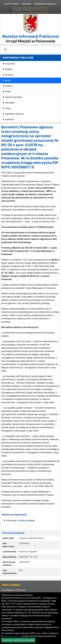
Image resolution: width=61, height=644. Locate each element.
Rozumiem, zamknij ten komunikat (18, 640)
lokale (7, 92)
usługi (7, 108)
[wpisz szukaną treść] (28, 10)
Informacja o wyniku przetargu (19, 520)
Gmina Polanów (12, 4)
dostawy (8, 75)
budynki (7, 69)
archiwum (8, 119)
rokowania (9, 103)
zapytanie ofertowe (13, 114)
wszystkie (9, 64)
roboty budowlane (12, 97)
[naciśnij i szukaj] (45, 10)
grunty (7, 80)
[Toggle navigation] (6, 50)
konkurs (7, 86)
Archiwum (27, 4)
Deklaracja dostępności (45, 4)
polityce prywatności (13, 636)
